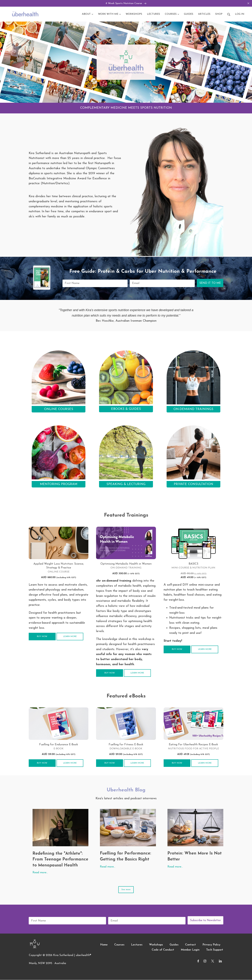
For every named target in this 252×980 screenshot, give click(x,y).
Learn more (70, 637)
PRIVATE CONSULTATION (193, 484)
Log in (240, 14)
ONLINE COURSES (59, 409)
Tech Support (215, 950)
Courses (119, 945)
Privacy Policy (211, 945)
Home (104, 945)
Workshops (156, 945)
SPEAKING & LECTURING (126, 484)
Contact (190, 945)
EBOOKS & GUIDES (126, 409)
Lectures (137, 945)
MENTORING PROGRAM (59, 484)
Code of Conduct (163, 950)
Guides (174, 945)
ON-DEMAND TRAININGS (193, 409)
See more (126, 890)
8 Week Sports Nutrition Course (126, 3)
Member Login (190, 950)
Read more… (40, 873)
